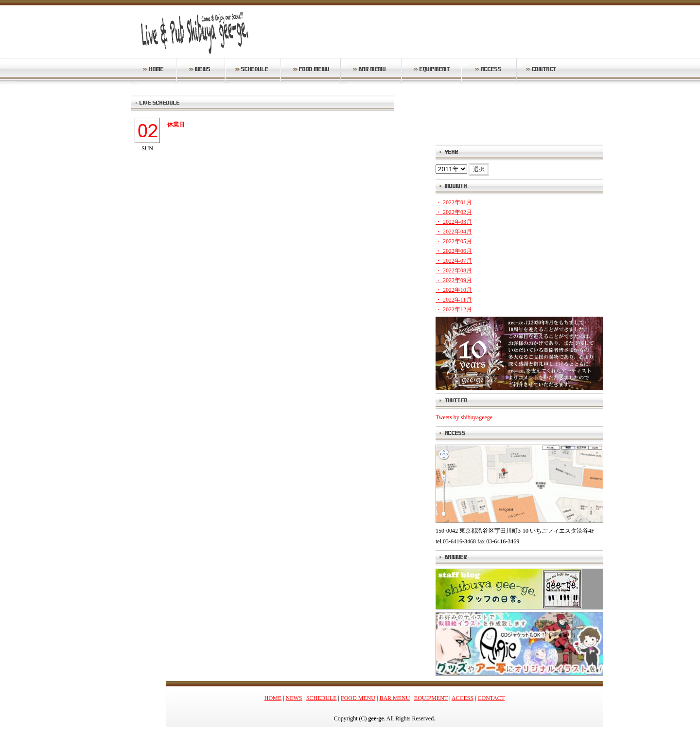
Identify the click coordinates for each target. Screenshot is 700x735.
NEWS (294, 698)
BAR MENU (394, 698)
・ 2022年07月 (454, 261)
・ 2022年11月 (454, 300)
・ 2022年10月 (454, 290)
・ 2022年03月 (454, 222)
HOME (273, 698)
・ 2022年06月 (454, 251)
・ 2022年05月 (454, 241)
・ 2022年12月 (454, 309)
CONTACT (491, 698)
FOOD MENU (358, 698)
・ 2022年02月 (454, 212)
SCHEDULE (322, 698)
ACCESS (463, 698)
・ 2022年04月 (454, 232)
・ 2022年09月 (454, 280)
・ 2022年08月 (454, 270)
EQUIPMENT (431, 698)
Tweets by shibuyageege (464, 417)
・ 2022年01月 (454, 202)
